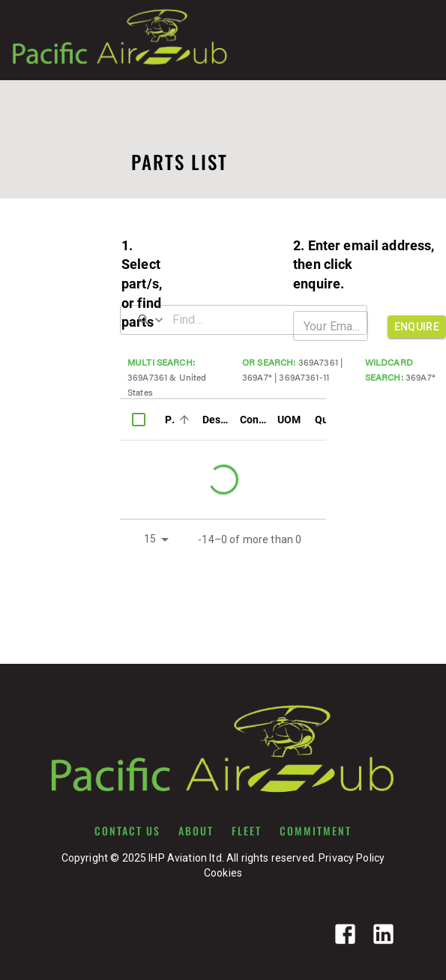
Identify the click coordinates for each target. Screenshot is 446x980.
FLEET (247, 831)
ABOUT (196, 831)
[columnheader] (139, 420)
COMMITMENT (316, 831)
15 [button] (150, 539)
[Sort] (184, 420)
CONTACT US (127, 831)
